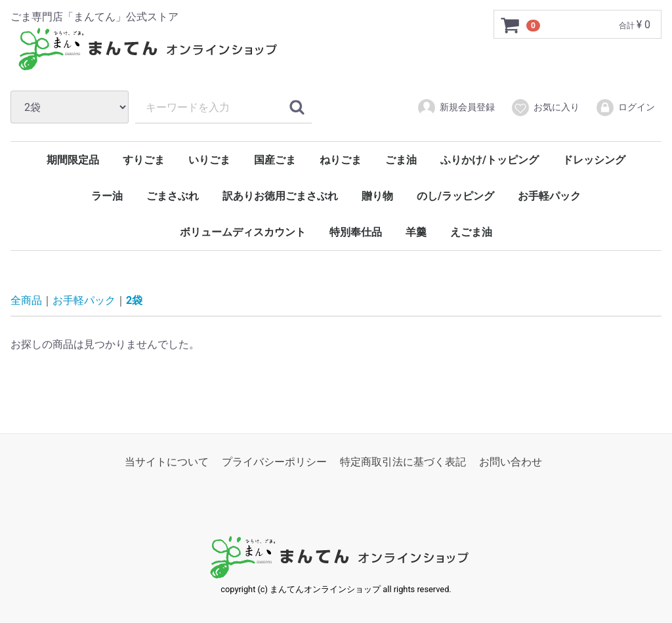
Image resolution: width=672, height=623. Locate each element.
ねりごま (341, 160)
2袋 (134, 300)
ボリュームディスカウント (243, 232)
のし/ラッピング (455, 196)
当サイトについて (167, 462)
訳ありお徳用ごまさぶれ (280, 196)
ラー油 (107, 196)
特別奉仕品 (356, 232)
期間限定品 (73, 160)
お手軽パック (549, 196)
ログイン (625, 108)
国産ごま (275, 160)
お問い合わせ (511, 462)
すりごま (144, 160)
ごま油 (401, 160)
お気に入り (545, 108)
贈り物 (377, 196)
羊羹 (416, 232)
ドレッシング (594, 160)
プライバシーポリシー (274, 462)
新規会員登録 (456, 108)
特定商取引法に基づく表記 (403, 462)
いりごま (209, 160)
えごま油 (471, 232)
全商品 (26, 300)
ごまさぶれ (173, 196)
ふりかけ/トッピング (490, 160)
